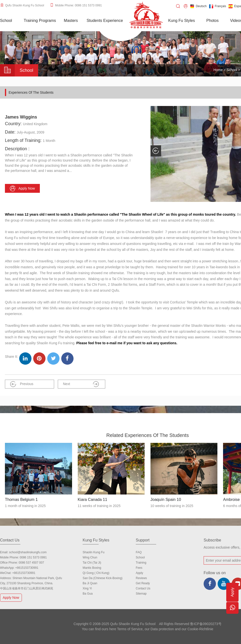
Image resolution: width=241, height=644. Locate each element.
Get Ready (143, 583)
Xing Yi (87, 588)
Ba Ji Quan (90, 583)
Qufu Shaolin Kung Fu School (25, 5)
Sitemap (141, 594)
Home (218, 70)
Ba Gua (88, 594)
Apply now (22, 188)
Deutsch (198, 6)
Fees (139, 568)
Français (218, 6)
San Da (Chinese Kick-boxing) (103, 578)
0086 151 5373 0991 (33, 557)
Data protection (162, 629)
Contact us (143, 588)
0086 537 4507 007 (31, 563)
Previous (22, 384)
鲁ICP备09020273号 (206, 624)
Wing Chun (90, 557)
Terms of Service (130, 629)
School (232, 70)
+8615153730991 (27, 568)
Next (81, 384)
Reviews (141, 578)
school (140, 557)
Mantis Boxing (92, 568)
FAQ (139, 552)
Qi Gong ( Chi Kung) (96, 573)
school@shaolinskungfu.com (28, 552)
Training (141, 563)
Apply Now (12, 597)
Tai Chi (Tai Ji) (92, 563)
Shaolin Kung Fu (94, 552)
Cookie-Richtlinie (200, 629)
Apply (139, 573)
